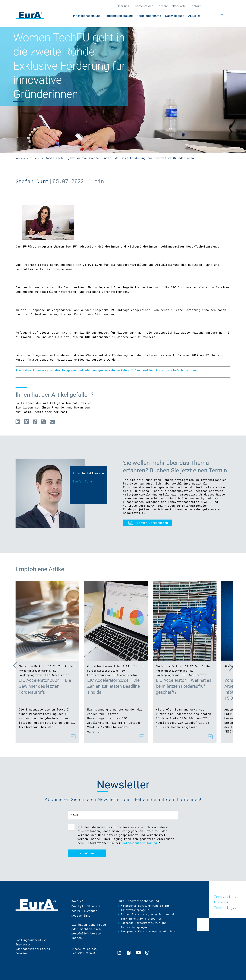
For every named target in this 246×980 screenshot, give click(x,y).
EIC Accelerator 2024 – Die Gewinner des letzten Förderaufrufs (45, 686)
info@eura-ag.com (85, 949)
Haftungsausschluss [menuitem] (31, 940)
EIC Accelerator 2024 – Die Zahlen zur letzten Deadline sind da (114, 686)
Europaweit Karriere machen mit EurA (147, 934)
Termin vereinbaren (152, 523)
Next (237, 667)
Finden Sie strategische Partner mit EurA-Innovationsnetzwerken (148, 917)
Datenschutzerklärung (140, 843)
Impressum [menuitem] (23, 944)
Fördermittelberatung (34, 670)
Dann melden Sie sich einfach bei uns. (167, 370)
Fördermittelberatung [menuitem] (119, 16)
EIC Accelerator (57, 675)
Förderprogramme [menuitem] (149, 16)
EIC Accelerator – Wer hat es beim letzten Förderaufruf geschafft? (184, 686)
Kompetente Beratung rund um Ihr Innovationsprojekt (148, 908)
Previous (9, 667)
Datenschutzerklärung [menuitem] (33, 949)
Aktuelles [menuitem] (194, 16)
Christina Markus (31, 666)
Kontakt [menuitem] (195, 6)
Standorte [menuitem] (179, 6)
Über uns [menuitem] (123, 6)
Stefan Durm (33, 181)
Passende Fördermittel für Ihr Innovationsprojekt (146, 925)
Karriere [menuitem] (162, 6)
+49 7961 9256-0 (84, 953)
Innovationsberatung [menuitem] (87, 16)
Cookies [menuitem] (22, 953)
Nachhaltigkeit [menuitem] (175, 16)
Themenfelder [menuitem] (143, 6)
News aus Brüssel (29, 158)
